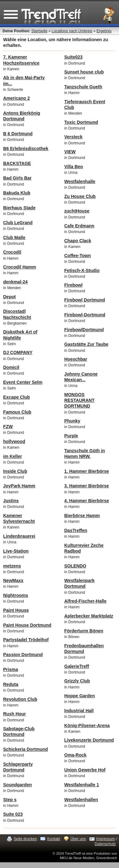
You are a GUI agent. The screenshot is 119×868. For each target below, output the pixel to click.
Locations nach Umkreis (72, 31)
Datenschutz (105, 844)
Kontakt (54, 839)
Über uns (78, 839)
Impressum (106, 839)
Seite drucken (25, 839)
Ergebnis (104, 31)
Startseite (40, 31)
